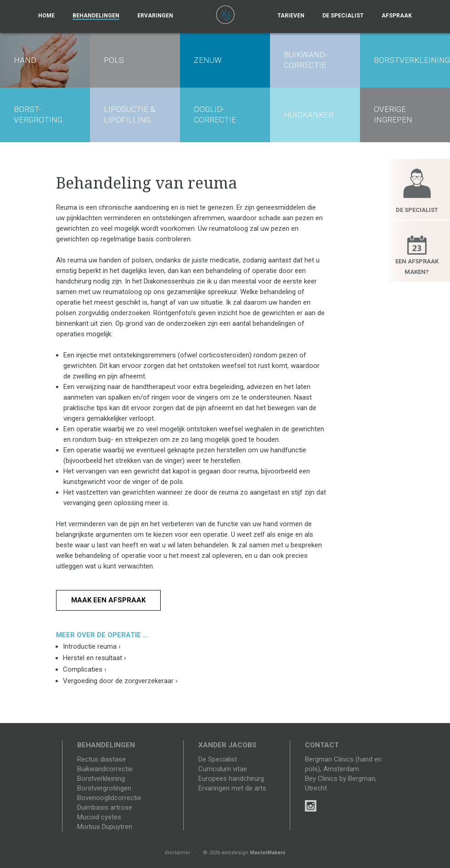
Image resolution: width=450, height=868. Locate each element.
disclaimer (177, 853)
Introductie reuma (92, 646)
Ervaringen (155, 16)
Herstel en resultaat (95, 658)
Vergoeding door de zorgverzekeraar (120, 681)
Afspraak (397, 16)
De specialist (343, 16)
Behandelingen (96, 16)
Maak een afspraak (108, 600)
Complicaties (85, 669)
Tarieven (291, 16)
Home (46, 16)
